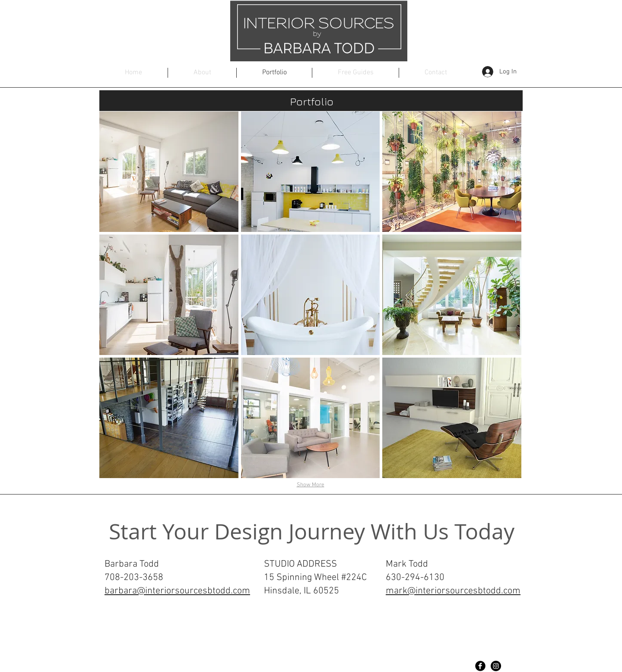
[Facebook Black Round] (480, 666)
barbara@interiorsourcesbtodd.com (177, 591)
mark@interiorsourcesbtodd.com (453, 591)
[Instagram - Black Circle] (496, 666)
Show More (311, 485)
